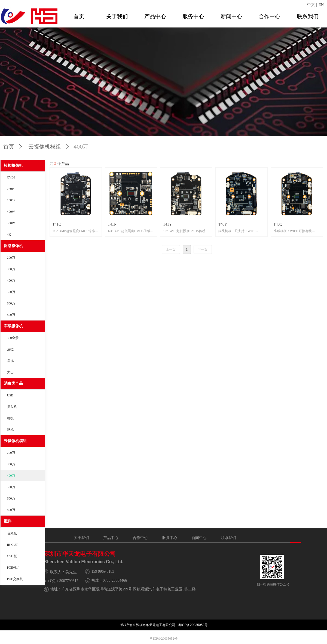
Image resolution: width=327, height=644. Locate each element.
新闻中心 (231, 16)
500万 (11, 292)
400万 (11, 281)
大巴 (10, 372)
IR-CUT (13, 545)
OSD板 (12, 556)
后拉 (10, 349)
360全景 (13, 338)
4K (9, 235)
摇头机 (12, 407)
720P (10, 189)
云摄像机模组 (15, 441)
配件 (8, 521)
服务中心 (193, 16)
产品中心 (155, 16)
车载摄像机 (13, 326)
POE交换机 (15, 579)
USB (10, 395)
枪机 (10, 418)
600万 (11, 303)
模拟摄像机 (13, 166)
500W (11, 223)
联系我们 (308, 16)
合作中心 (270, 16)
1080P (11, 200)
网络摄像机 (13, 246)
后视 (10, 361)
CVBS (11, 177)
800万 (11, 315)
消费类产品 (13, 383)
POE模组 (13, 568)
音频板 (12, 533)
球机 (10, 430)
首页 (79, 16)
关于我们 (117, 16)
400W (11, 212)
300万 (11, 269)
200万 (11, 258)
